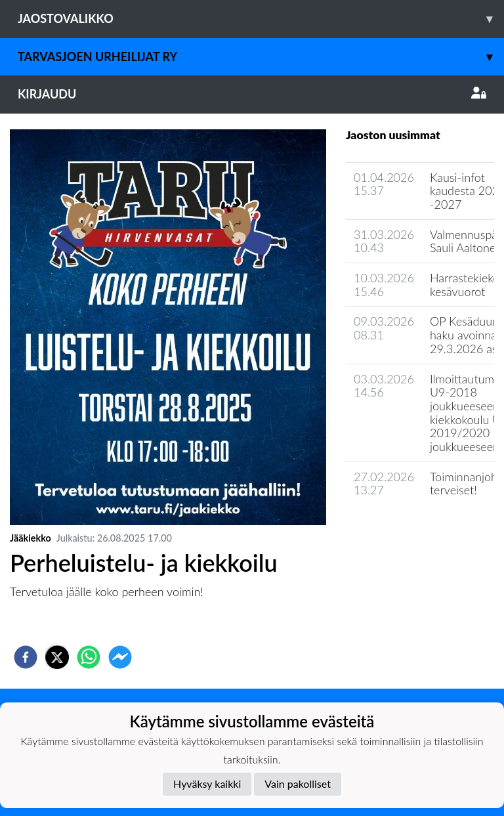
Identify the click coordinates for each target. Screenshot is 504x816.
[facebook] (26, 657)
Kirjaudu (252, 94)
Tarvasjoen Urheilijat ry (261, 57)
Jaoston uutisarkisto (406, 527)
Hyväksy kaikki (207, 784)
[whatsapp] (89, 657)
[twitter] (57, 657)
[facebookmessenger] (120, 657)
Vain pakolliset (298, 784)
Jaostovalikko (261, 19)
